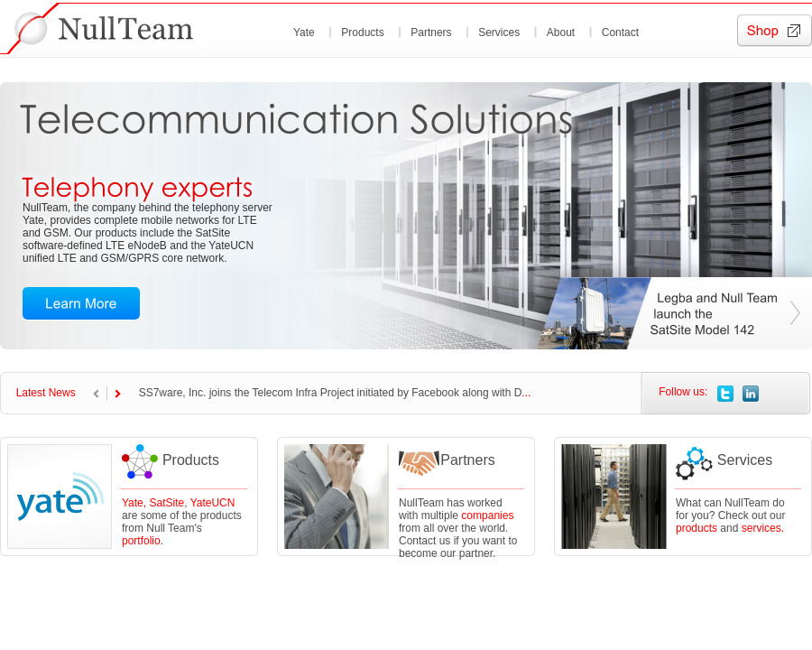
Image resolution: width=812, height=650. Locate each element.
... (526, 393)
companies (487, 515)
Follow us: (683, 392)
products (697, 528)
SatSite (166, 503)
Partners (431, 32)
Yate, (135, 503)
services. (763, 528)
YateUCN (213, 503)
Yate (304, 32)
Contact (620, 32)
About (561, 32)
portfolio (141, 541)
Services (499, 32)
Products (362, 32)
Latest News (46, 393)
